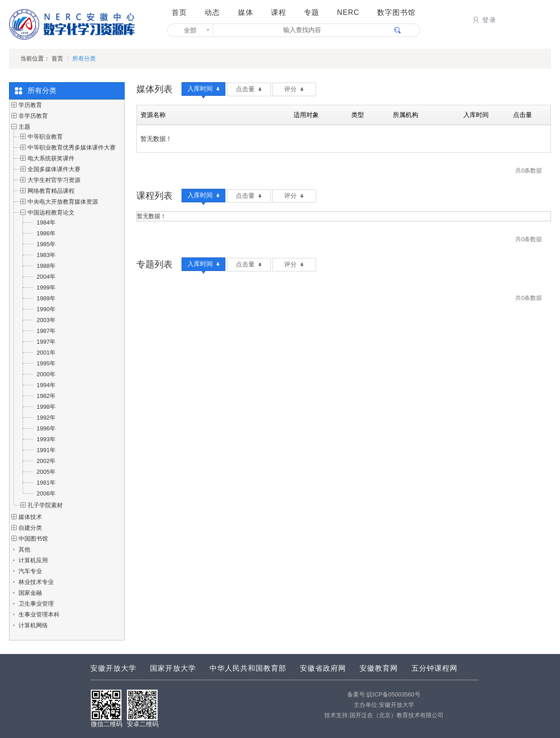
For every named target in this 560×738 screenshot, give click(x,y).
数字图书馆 (396, 12)
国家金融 (30, 593)
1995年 (46, 363)
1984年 (46, 222)
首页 (179, 12)
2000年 (46, 374)
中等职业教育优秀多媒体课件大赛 (72, 147)
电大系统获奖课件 (51, 158)
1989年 (46, 298)
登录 (484, 20)
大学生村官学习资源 (54, 180)
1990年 (46, 309)
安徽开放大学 (113, 668)
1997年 (46, 342)
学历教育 (30, 105)
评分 (294, 89)
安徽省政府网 (323, 668)
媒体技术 (30, 517)
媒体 (246, 12)
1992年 (46, 418)
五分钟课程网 (434, 668)
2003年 (46, 320)
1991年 (46, 450)
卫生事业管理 (36, 604)
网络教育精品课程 (51, 191)
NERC (348, 12)
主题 (24, 127)
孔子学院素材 (45, 505)
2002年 (46, 461)
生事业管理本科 (39, 614)
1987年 (46, 331)
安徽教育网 (379, 668)
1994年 (46, 385)
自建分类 (30, 528)
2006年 (46, 493)
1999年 (46, 287)
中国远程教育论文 (51, 213)
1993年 (46, 439)
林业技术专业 (36, 582)
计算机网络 (33, 625)
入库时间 (203, 89)
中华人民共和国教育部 (248, 668)
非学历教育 (33, 116)
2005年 (46, 472)
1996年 (46, 428)
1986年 (46, 233)
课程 (279, 12)
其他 (24, 549)
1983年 (46, 255)
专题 (312, 12)
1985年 (46, 244)
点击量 (249, 89)
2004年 (46, 277)
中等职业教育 (45, 137)
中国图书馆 (33, 539)
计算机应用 (33, 560)
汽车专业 (30, 571)
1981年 (46, 483)
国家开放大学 (173, 668)
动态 (212, 12)
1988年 (46, 266)
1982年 (46, 396)
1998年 (46, 407)
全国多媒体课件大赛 (54, 169)
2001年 (46, 353)
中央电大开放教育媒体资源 (63, 202)
